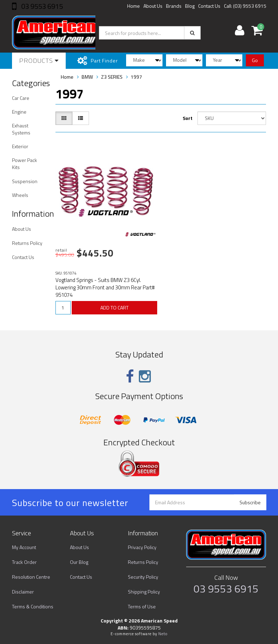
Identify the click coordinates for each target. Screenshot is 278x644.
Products (39, 61)
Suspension (25, 181)
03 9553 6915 (41, 6)
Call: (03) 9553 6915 (245, 6)
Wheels (20, 195)
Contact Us (209, 6)
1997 (136, 77)
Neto (163, 634)
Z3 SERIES (112, 77)
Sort (188, 118)
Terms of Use (142, 606)
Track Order (24, 562)
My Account (24, 547)
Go (255, 60)
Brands (174, 6)
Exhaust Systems (21, 129)
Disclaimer (23, 592)
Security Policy (143, 577)
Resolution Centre (31, 577)
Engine (19, 112)
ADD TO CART (114, 308)
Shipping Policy (144, 592)
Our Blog (79, 562)
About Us (153, 6)
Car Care (21, 98)
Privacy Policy (142, 547)
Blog (190, 6)
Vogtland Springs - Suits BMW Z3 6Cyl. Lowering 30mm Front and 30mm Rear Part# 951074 (105, 287)
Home (134, 6)
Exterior (20, 146)
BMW (87, 77)
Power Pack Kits (25, 164)
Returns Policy (27, 243)
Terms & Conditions (33, 606)
